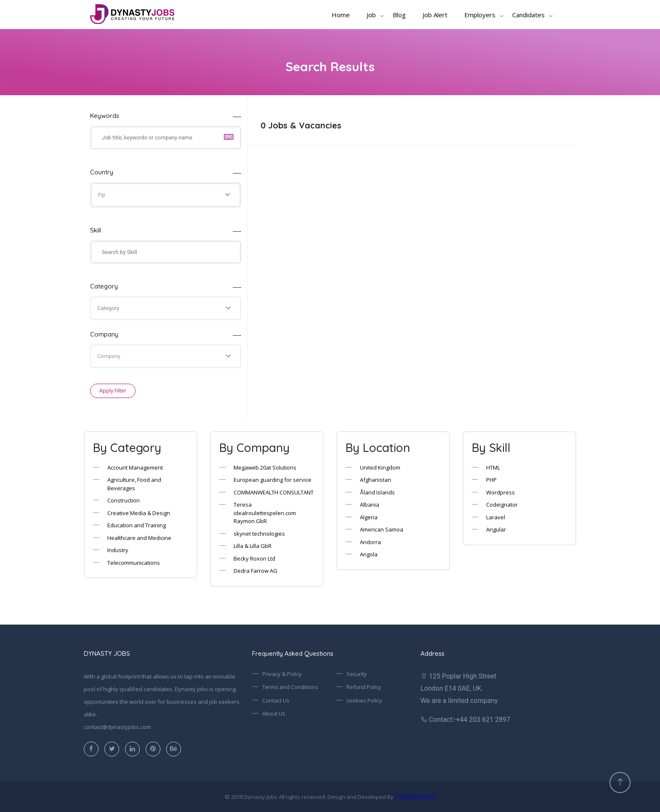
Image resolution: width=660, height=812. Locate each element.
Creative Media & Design (139, 513)
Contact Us (276, 700)
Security (357, 674)
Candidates (528, 15)
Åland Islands (377, 492)
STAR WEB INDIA (415, 797)
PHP (491, 480)
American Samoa (382, 529)
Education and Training (137, 525)
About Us (274, 713)
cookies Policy (364, 700)
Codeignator (502, 505)
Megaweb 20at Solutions (265, 467)
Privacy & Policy (282, 674)
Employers (480, 15)
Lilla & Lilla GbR (253, 546)
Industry (118, 550)
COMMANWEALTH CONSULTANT (274, 492)
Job (371, 15)
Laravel (496, 517)
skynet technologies (259, 534)
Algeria (369, 517)
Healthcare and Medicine (139, 538)
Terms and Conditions (290, 687)
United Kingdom (380, 467)
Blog (399, 15)
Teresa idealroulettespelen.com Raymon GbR (265, 513)
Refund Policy (364, 687)
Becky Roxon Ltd (254, 558)
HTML (493, 467)
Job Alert (435, 15)
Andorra (370, 542)
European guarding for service (273, 480)
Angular (496, 529)
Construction (124, 500)
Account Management (135, 467)
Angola (369, 554)
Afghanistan (375, 480)
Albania (370, 505)
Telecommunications (134, 563)
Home (341, 15)
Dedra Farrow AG (255, 571)
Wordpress (500, 492)
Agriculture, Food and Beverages (134, 484)
